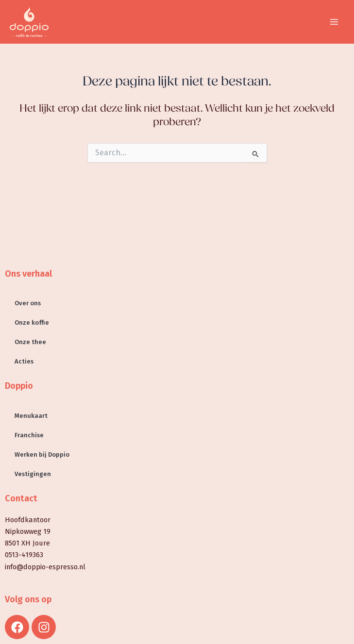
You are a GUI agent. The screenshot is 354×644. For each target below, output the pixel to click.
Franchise (29, 435)
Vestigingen (33, 474)
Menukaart (31, 416)
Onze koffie (32, 322)
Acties (24, 361)
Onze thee (30, 342)
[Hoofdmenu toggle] (334, 22)
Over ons (28, 303)
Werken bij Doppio (42, 454)
